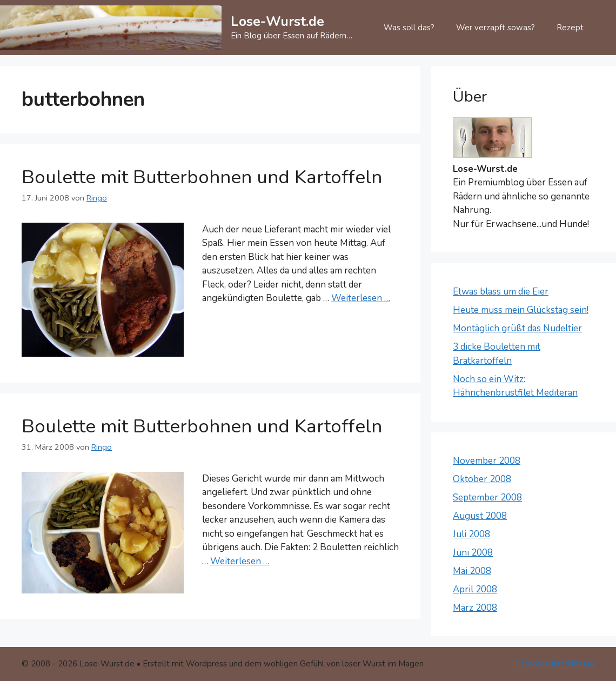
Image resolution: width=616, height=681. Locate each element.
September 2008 (487, 498)
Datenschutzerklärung (554, 664)
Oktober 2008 (482, 479)
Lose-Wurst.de (277, 22)
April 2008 (475, 589)
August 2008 (480, 516)
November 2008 (487, 461)
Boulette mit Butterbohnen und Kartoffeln (202, 177)
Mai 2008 (472, 571)
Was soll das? (409, 28)
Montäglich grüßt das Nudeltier (517, 328)
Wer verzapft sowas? (496, 28)
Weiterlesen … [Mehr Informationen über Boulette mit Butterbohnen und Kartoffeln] (361, 298)
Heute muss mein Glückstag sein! (521, 310)
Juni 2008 (473, 553)
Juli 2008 (471, 534)
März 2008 (475, 608)
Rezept (570, 28)
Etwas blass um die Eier (501, 292)
